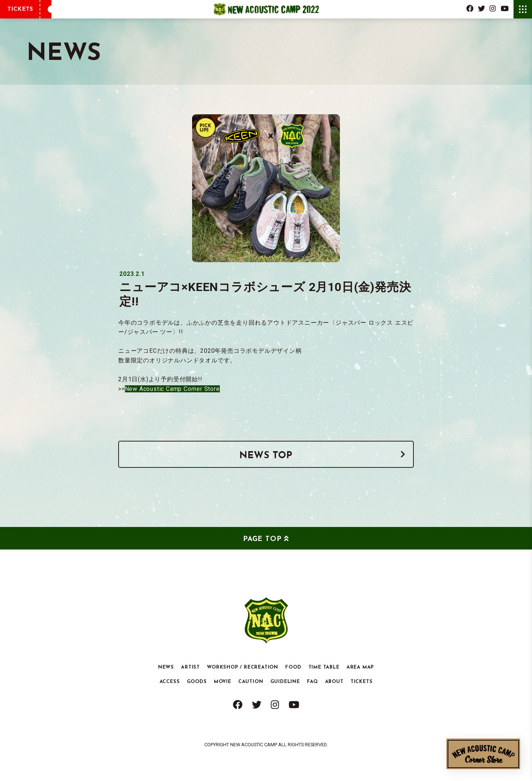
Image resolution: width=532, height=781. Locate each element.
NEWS (166, 667)
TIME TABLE (324, 667)
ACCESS (170, 681)
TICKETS (20, 9)
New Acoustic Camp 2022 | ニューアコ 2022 (266, 9)
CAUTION (251, 681)
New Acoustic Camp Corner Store (172, 389)
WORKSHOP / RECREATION (243, 667)
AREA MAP (360, 667)
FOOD (293, 667)
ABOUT (334, 681)
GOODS (197, 681)
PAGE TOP (262, 539)
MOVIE (223, 681)
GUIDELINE (285, 681)
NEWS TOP (266, 456)
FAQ (312, 681)
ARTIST (190, 667)
